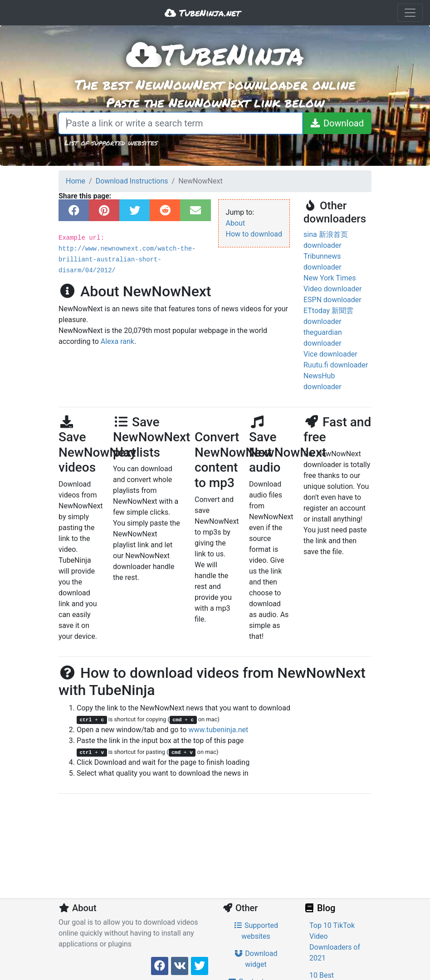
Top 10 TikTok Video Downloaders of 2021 (335, 942)
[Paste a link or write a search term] (181, 123)
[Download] (337, 123)
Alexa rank (117, 341)
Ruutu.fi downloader (336, 365)
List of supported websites (111, 142)
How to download (254, 234)
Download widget (256, 959)
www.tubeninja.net (218, 730)
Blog (319, 908)
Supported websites (256, 931)
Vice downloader (330, 354)
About (236, 223)
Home (76, 181)
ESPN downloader (332, 300)
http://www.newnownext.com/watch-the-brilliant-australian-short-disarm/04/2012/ (127, 260)
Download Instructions (132, 181)
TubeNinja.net (203, 13)
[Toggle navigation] (410, 13)
